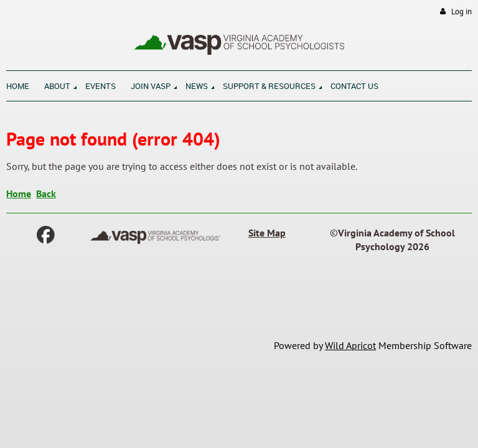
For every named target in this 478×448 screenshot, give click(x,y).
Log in (462, 12)
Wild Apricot (350, 345)
